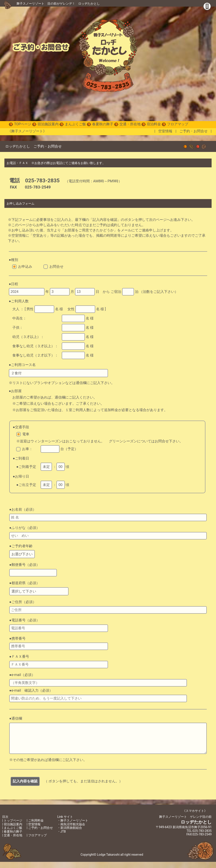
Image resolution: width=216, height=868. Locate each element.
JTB (63, 838)
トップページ (13, 827)
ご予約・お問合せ (194, 131)
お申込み (25, 267)
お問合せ (56, 267)
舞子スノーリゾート (30, 4)
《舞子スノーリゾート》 (27, 131)
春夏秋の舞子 (103, 124)
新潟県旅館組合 (71, 834)
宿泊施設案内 (48, 124)
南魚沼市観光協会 (73, 830)
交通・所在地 (130, 124)
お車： (27, 449)
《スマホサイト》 (195, 817)
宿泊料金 (154, 124)
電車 (26, 434)
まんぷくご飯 (75, 124)
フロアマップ (178, 124)
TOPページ (23, 124)
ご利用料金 (36, 827)
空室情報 (165, 131)
